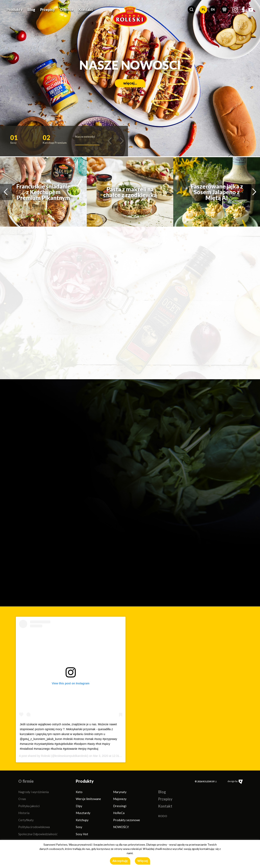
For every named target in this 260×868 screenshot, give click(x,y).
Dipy (79, 806)
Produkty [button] (15, 10)
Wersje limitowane (88, 799)
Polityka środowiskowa (34, 827)
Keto (79, 792)
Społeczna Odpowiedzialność (38, 834)
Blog (31, 10)
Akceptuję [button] (120, 861)
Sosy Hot (82, 834)
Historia (24, 813)
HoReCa (119, 813)
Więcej (142, 861)
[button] (192, 10)
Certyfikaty (26, 820)
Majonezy (120, 799)
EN (213, 9)
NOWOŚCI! (121, 827)
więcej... (101, 95)
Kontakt (86, 10)
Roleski (46, 756)
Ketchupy (82, 820)
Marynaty (120, 792)
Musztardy (83, 813)
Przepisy (48, 10)
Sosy (79, 827)
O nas (22, 799)
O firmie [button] (67, 10)
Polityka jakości (29, 806)
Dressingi (120, 806)
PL (204, 9)
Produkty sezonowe (127, 820)
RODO (163, 816)
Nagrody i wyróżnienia (34, 792)
